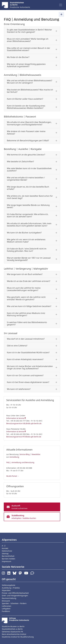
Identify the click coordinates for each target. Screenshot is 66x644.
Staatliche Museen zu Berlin (13, 626)
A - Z (4, 546)
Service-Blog (24, 454)
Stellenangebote (9, 585)
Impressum (7, 561)
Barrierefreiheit (8, 556)
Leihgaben (6, 609)
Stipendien (6, 590)
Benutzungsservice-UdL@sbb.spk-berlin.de (24, 423)
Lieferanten (7, 606)
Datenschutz (7, 551)
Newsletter (36, 454)
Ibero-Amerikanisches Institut (14, 634)
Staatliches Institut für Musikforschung (18, 637)
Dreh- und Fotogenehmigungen (15, 596)
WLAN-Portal (12, 476)
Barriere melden (9, 559)
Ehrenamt (6, 601)
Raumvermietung (9, 598)
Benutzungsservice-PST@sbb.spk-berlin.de (24, 437)
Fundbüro (6, 611)
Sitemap (5, 554)
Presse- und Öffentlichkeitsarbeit (15, 593)
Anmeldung (14, 457)
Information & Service (15, 418)
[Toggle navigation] (61, 5)
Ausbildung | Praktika (11, 588)
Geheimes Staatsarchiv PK (12, 632)
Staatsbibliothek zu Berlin (12, 629)
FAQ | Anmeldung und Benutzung (20, 462)
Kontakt (5, 548)
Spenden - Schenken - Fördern (14, 603)
